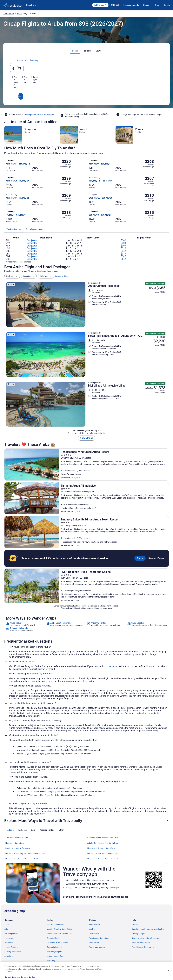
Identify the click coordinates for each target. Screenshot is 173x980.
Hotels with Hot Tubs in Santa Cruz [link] (103, 854)
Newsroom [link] (9, 943)
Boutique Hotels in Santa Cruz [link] (18, 848)
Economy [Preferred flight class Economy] (154, 60)
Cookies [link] (92, 929)
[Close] (169, 971)
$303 (123, 243)
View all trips (87, 438)
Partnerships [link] (9, 938)
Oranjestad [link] (113, 666)
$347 (123, 254)
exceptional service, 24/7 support (41, 115)
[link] (26, 624)
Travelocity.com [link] (9, 14)
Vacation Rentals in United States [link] (59, 929)
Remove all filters (62, 276)
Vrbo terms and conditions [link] (99, 938)
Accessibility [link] (94, 943)
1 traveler (140, 60)
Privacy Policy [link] (95, 925)
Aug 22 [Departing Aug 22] (123, 70)
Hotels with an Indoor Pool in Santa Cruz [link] (23, 859)
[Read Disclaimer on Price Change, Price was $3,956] (161, 337)
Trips (157, 5)
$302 (123, 240)
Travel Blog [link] (51, 961)
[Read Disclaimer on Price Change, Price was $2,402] (149, 388)
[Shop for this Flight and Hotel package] (127, 304)
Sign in (167, 5)
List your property (131, 5)
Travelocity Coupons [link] (54, 952)
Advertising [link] (9, 956)
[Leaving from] (35, 68)
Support (147, 5)
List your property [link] (11, 934)
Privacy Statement (13, 977)
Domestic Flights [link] (53, 938)
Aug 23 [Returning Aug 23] (149, 70)
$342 (123, 251)
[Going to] (86, 68)
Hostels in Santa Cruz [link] (15, 843)
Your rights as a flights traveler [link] (143, 947)
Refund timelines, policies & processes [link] (146, 938)
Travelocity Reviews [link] (54, 947)
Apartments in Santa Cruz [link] (17, 838)
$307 (123, 246)
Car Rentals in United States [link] (57, 943)
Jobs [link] (6, 929)
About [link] (7, 925)
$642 (123, 259)
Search (87, 86)
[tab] (75, 51)
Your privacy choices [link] (97, 947)
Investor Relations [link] (11, 947)
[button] (87, 821)
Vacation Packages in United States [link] (60, 934)
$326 (123, 248)
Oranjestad (32, 240)
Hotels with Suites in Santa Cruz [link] (101, 848)
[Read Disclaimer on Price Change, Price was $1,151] (152, 288)
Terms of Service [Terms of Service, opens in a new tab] (28, 977)
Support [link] (135, 925)
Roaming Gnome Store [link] (13, 952)
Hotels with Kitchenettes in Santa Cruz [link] (104, 859)
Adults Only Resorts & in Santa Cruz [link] (103, 843)
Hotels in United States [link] (55, 925)
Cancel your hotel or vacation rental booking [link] (148, 929)
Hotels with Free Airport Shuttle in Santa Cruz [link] (25, 854)
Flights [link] (19, 14)
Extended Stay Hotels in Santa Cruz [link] (103, 838)
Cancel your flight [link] (138, 934)
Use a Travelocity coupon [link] (141, 943)
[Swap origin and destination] (61, 68)
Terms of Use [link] (94, 934)
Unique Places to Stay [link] (55, 956)
